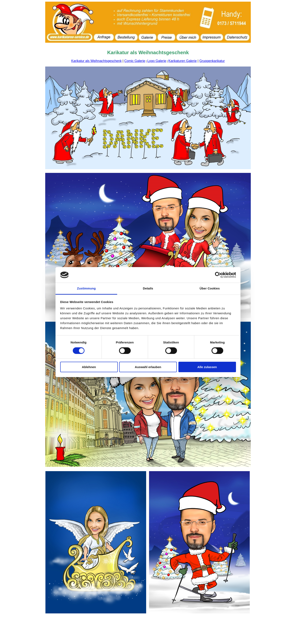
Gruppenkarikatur (212, 61)
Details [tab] (148, 288)
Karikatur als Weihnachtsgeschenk (97, 61)
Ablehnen (89, 367)
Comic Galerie (135, 61)
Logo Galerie (157, 61)
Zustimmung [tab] (86, 288)
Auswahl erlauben (148, 367)
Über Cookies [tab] (210, 288)
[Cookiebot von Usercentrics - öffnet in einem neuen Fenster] (218, 275)
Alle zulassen (207, 367)
